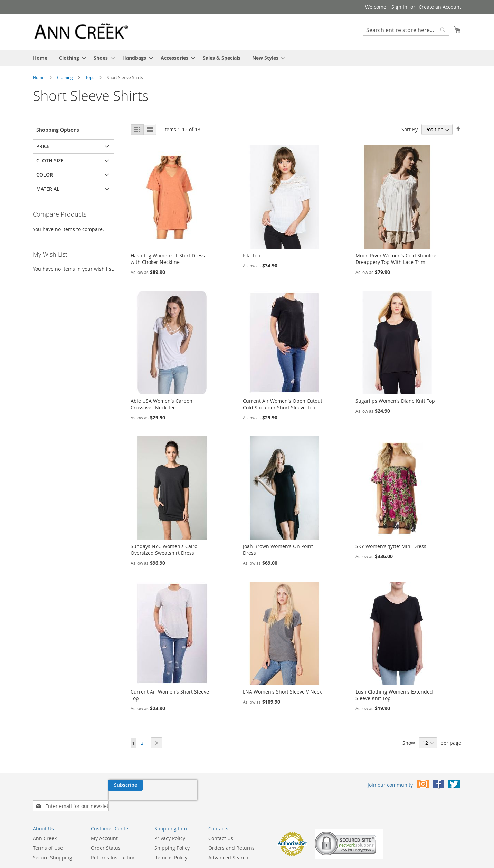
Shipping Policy (172, 827)
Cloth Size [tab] (50, 160)
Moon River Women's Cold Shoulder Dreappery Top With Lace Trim (397, 259)
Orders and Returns (231, 827)
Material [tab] (48, 189)
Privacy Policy (170, 818)
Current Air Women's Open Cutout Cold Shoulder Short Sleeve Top (283, 404)
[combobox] (406, 30)
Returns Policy (171, 837)
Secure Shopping (53, 837)
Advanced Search (228, 837)
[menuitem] (40, 58)
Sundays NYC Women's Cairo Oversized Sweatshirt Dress (164, 550)
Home (39, 77)
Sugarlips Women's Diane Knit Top (395, 401)
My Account (104, 818)
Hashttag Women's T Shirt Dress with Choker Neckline (168, 259)
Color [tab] (45, 175)
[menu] (247, 58)
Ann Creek (45, 818)
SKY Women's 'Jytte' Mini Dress (391, 546)
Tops (90, 77)
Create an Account (440, 7)
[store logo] (81, 31)
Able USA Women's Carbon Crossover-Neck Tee (161, 404)
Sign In (399, 7)
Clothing (65, 77)
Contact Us (221, 818)
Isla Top (252, 255)
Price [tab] (43, 146)
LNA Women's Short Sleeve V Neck (282, 692)
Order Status (106, 827)
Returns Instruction (113, 837)
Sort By (410, 129)
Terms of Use (48, 827)
